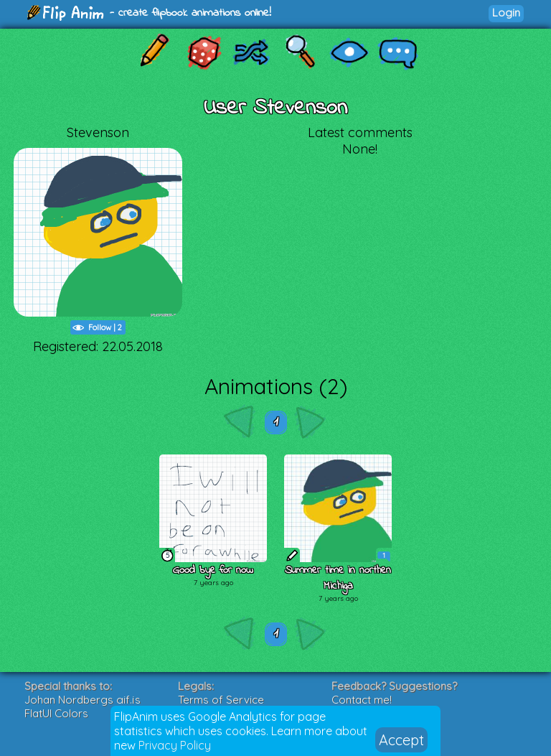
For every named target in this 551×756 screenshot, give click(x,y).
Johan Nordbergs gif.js (83, 700)
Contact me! (362, 700)
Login (506, 13)
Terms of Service (221, 700)
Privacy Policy (175, 745)
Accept (401, 740)
